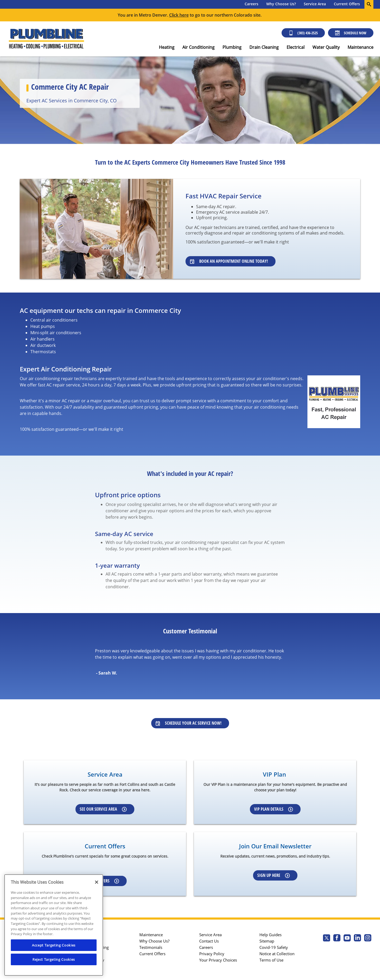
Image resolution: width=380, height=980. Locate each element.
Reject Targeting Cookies (54, 959)
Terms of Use (271, 960)
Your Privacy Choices (218, 960)
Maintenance (360, 47)
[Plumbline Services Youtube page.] (347, 938)
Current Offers (347, 4)
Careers (251, 4)
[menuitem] (251, 4)
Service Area (315, 4)
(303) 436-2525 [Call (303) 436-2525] (303, 33)
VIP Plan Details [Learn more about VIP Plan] (274, 809)
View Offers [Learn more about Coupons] (103, 881)
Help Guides (270, 935)
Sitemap (267, 941)
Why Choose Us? (281, 4)
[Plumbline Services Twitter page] (327, 938)
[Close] (97, 882)
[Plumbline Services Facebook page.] (337, 938)
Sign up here (274, 875)
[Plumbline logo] (46, 39)
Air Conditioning (198, 47)
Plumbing (232, 47)
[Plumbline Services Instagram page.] (368, 938)
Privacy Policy (212, 954)
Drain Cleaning (264, 47)
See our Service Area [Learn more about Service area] (103, 809)
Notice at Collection (277, 954)
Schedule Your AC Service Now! (188, 723)
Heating (167, 47)
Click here (179, 15)
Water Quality (326, 47)
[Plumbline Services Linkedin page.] (357, 938)
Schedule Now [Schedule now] (351, 33)
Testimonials (151, 947)
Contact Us (209, 941)
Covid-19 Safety (274, 947)
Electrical (296, 47)
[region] (54, 925)
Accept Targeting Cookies (54, 945)
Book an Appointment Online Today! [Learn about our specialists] (229, 261)
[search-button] (369, 4)
